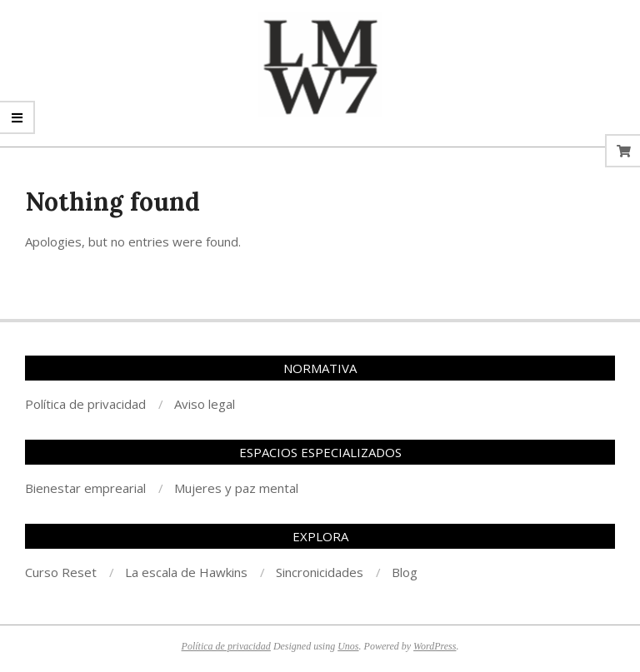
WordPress (435, 646)
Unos (348, 646)
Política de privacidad (226, 646)
